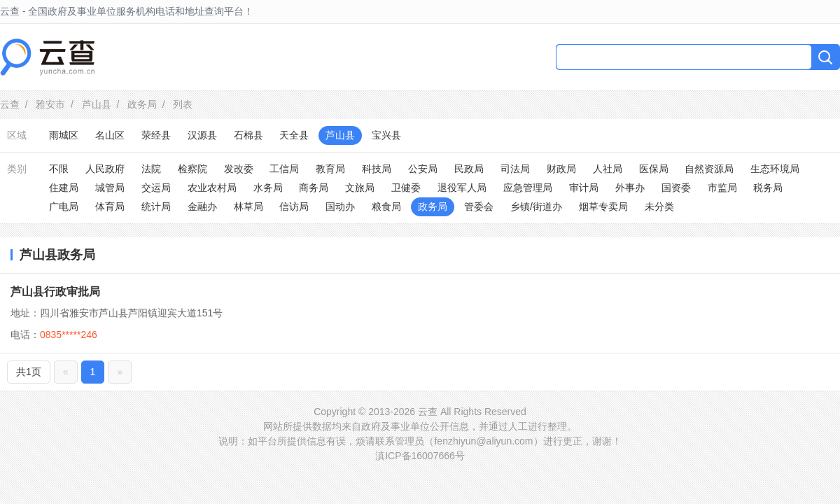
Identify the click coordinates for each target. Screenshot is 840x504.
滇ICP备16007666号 (420, 456)
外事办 (630, 188)
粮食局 (386, 206)
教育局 (330, 169)
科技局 (377, 169)
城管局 (110, 188)
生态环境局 (775, 169)
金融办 (202, 206)
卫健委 (406, 188)
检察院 (192, 169)
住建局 (64, 188)
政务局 (142, 104)
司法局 (515, 169)
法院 (151, 169)
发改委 (239, 169)
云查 (10, 104)
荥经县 (156, 135)
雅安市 (50, 104)
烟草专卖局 (603, 206)
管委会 (479, 206)
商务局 (314, 188)
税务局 (768, 188)
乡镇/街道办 (536, 206)
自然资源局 (709, 169)
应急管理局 (528, 188)
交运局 (156, 188)
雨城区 (64, 135)
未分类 (659, 206)
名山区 (110, 135)
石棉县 (248, 135)
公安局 (423, 169)
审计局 (584, 188)
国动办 (340, 206)
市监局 (722, 188)
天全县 (294, 135)
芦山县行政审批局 (55, 292)
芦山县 (97, 104)
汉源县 (202, 135)
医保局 (654, 169)
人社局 (608, 169)
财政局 (561, 169)
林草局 (248, 206)
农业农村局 (212, 188)
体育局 (110, 206)
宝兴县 (386, 135)
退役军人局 (462, 188)
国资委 (676, 188)
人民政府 (105, 169)
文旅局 (360, 188)
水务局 (268, 188)
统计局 (156, 206)
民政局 (469, 169)
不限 (59, 169)
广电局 (64, 206)
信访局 (294, 206)
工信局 (284, 169)
